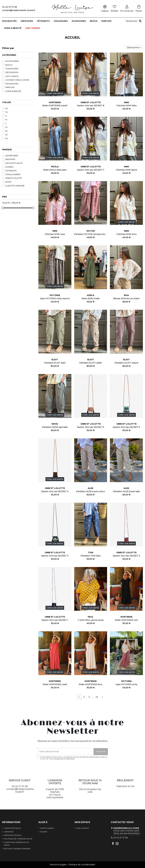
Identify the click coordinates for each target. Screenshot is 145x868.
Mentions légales (13, 835)
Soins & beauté (13, 91)
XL (7, 127)
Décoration (12, 72)
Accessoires (12, 61)
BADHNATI (10, 159)
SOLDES (44, 832)
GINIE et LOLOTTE (14, 178)
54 (6, 135)
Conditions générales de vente (16, 844)
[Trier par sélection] (134, 48)
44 (7, 108)
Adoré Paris (12, 156)
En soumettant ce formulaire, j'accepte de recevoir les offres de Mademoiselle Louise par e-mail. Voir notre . (74, 758)
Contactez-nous (12, 828)
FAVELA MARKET (13, 174)
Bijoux (9, 65)
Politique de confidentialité (64, 759)
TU (7, 112)
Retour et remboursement (17, 849)
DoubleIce (11, 171)
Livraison (8, 832)
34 (7, 138)
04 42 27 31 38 (121, 838)
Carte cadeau (47, 828)
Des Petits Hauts (14, 163)
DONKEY (10, 167)
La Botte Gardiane (15, 186)
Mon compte (83, 828)
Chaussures (12, 69)
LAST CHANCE (12, 76)
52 (6, 131)
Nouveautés (12, 84)
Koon (8, 182)
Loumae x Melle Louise (17, 80)
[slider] (3, 208)
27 (97, 697)
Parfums (10, 87)
